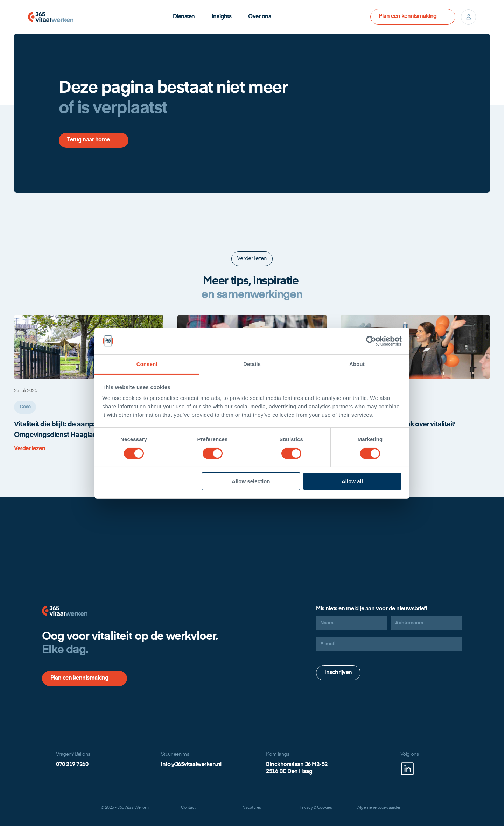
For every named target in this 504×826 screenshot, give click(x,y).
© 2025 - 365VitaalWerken (125, 808)
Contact (188, 808)
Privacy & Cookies (316, 808)
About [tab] (357, 364)
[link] (35, 449)
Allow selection (251, 481)
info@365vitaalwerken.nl (191, 765)
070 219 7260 (72, 765)
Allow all (352, 481)
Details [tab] (252, 364)
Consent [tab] (147, 364)
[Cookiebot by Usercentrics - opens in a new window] (371, 341)
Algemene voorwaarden (379, 808)
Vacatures (252, 808)
